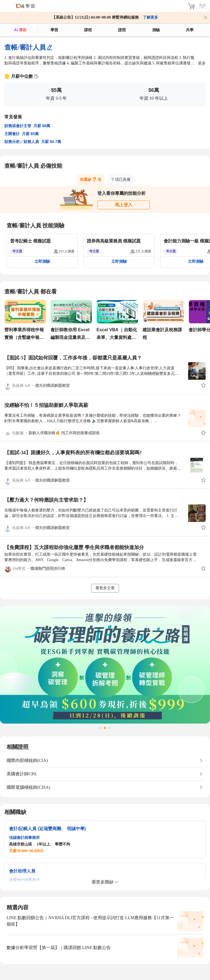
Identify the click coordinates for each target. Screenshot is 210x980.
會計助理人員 (22, 871)
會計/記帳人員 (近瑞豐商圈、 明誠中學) (47, 829)
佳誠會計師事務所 (24, 838)
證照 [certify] (122, 30)
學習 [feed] (54, 30)
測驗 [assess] (156, 30)
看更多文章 (105, 588)
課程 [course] (88, 30)
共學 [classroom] (190, 30)
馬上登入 (124, 205)
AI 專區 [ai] (20, 30)
